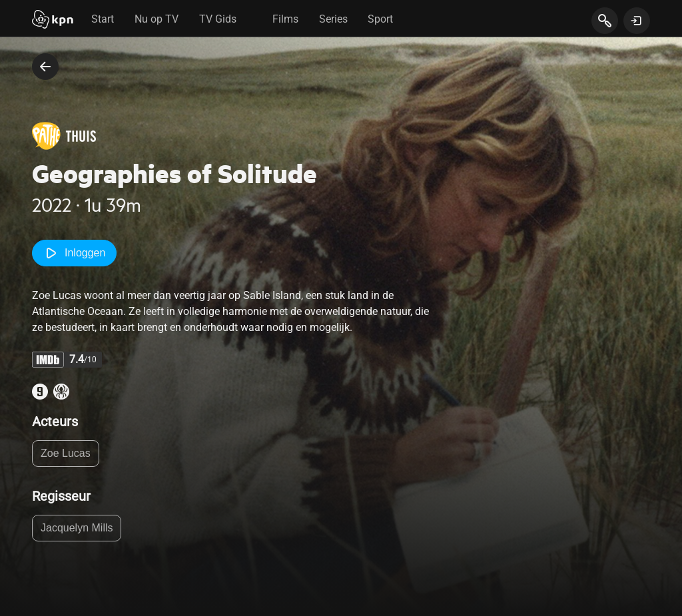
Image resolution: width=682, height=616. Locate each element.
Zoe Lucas (66, 453)
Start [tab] (103, 19)
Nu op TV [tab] (157, 19)
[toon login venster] (637, 21)
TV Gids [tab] (218, 19)
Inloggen (74, 253)
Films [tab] (285, 19)
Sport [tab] (380, 19)
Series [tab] (333, 19)
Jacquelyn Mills (77, 528)
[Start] (53, 21)
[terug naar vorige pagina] (45, 67)
